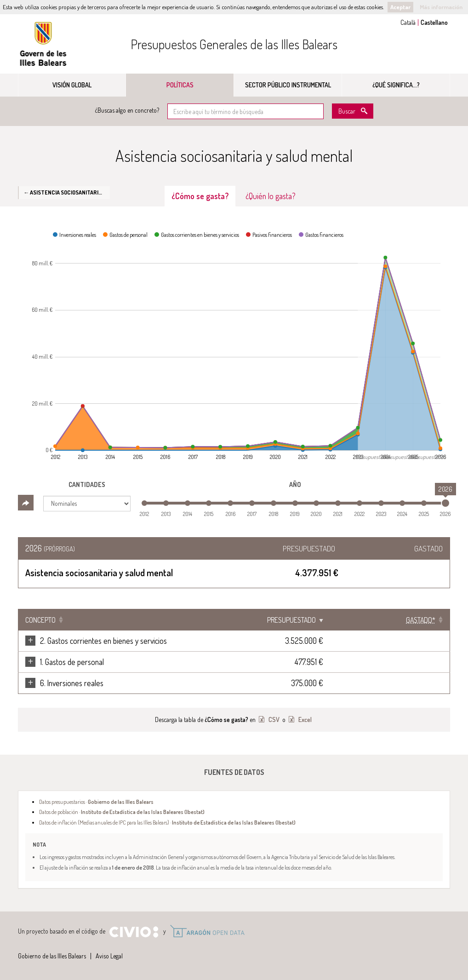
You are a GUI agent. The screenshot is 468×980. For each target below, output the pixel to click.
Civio (134, 932)
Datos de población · (122, 812)
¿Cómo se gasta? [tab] (200, 196)
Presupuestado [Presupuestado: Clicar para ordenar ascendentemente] (354, 620)
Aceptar (400, 7)
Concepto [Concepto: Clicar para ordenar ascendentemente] (40, 620)
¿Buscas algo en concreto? (127, 110)
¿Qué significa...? (396, 85)
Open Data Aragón (207, 931)
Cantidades (87, 484)
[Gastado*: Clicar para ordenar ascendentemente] (421, 620)
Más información (441, 7)
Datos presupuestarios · (96, 802)
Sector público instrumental (288, 85)
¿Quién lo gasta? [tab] (271, 196)
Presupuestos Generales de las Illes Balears (234, 44)
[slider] (445, 503)
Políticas (180, 85)
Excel (304, 719)
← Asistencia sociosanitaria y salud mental (67, 192)
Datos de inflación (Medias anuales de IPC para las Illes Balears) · (167, 822)
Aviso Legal (109, 956)
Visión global (72, 85)
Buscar (347, 111)
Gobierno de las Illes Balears (43, 44)
